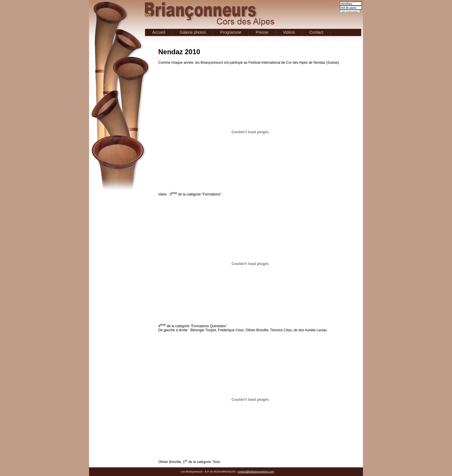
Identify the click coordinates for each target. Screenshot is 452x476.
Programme (231, 32)
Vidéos (289, 32)
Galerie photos (193, 32)
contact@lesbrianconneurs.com (256, 472)
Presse (262, 32)
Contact (316, 32)
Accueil (159, 32)
